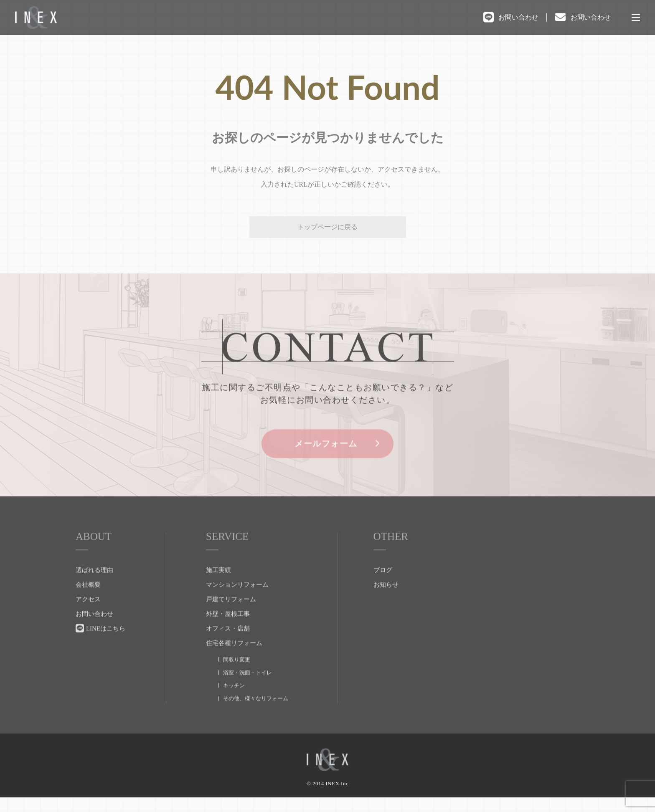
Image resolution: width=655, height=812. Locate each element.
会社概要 (88, 602)
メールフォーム (328, 460)
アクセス (88, 616)
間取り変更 (237, 677)
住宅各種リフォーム (234, 660)
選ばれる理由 (94, 587)
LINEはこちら (106, 645)
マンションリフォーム (237, 602)
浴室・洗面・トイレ (248, 689)
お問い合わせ (518, 17)
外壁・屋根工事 (228, 631)
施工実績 (218, 587)
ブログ (383, 587)
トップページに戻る (327, 227)
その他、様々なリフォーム (256, 715)
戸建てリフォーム (231, 616)
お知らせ (386, 602)
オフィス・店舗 (228, 645)
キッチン (234, 702)
